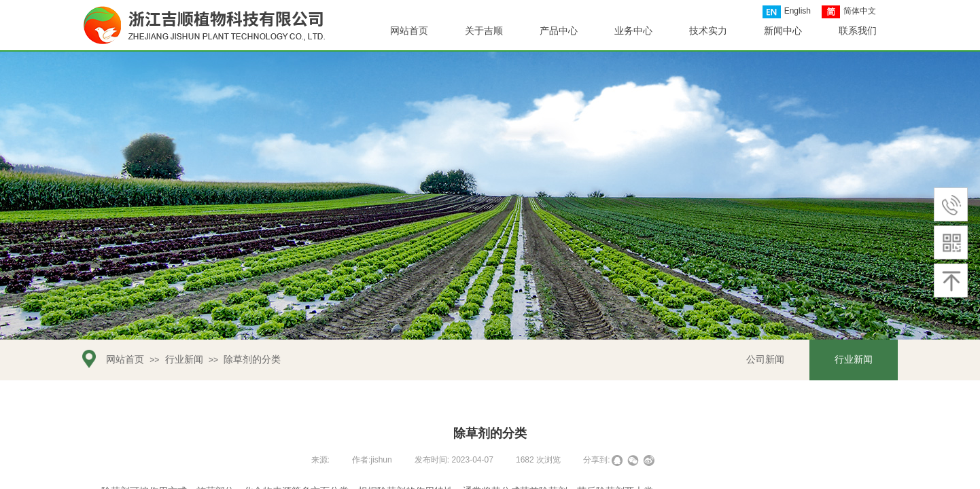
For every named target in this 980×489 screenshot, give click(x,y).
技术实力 (708, 31)
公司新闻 (765, 360)
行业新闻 (184, 360)
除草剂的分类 (252, 360)
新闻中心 (783, 31)
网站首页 (125, 360)
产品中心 (559, 31)
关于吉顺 (484, 31)
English (787, 12)
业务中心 (633, 31)
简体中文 (849, 12)
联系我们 (858, 31)
